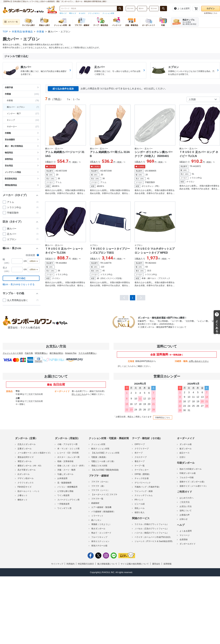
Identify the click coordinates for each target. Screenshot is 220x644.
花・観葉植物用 (64, 482)
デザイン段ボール (26, 478)
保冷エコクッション (100, 541)
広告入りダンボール (27, 444)
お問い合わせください (199, 361)
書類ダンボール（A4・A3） (30, 465)
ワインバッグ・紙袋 (144, 491)
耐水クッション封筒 (100, 448)
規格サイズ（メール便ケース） (194, 486)
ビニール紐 (140, 503)
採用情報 (168, 563)
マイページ (185, 535)
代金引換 (29, 353)
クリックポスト (94, 13)
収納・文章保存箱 (65, 461)
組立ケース (185, 452)
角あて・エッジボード (101, 532)
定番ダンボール (25, 448)
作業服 (40, 32)
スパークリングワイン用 (68, 499)
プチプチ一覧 (97, 498)
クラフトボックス (26, 482)
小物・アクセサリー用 (67, 444)
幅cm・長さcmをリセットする (19, 284)
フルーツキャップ (99, 537)
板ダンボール (186, 448)
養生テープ (140, 461)
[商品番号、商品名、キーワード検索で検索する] (120, 9)
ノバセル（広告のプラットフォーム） (152, 528)
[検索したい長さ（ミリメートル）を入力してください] (130, 9)
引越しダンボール (65, 474)
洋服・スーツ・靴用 (66, 469)
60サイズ (63, 13)
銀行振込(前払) (56, 353)
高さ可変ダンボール (27, 469)
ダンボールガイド (188, 543)
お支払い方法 (186, 506)
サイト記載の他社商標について (135, 563)
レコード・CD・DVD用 (68, 452)
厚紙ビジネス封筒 (99, 465)
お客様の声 (185, 514)
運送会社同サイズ (26, 457)
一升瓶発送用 (63, 503)
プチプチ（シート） (100, 490)
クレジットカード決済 (13, 353)
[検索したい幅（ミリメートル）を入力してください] (142, 9)
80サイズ (73, 13)
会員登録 (184, 539)
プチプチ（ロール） (100, 481)
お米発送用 (62, 478)
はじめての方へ (187, 497)
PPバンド (139, 499)
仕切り (183, 457)
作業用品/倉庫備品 (22, 32)
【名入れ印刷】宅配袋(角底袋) (105, 469)
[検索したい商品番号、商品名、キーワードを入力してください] (88, 9)
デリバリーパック (143, 482)
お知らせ (184, 519)
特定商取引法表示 (86, 563)
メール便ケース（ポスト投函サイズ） (35, 452)
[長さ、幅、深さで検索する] (163, 9)
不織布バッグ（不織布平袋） (148, 486)
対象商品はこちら (162, 417)
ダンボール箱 (186, 444)
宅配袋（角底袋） (99, 457)
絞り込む (21, 278)
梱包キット (23, 499)
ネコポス (82, 13)
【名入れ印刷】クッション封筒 (105, 452)
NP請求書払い (41, 353)
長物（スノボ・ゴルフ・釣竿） (71, 465)
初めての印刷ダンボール (191, 469)
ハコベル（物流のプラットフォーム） (152, 532)
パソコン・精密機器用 (67, 486)
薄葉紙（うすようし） (101, 524)
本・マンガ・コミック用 (68, 448)
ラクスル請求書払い (87, 353)
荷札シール (140, 508)
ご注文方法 (185, 502)
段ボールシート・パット (29, 491)
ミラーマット (97, 515)
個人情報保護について (107, 563)
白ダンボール (24, 474)
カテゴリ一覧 (11, 22)
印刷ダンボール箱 (188, 473)
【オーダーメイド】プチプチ (104, 494)
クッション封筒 (108, 13)
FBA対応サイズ (24, 486)
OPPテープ (140, 444)
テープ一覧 (140, 465)
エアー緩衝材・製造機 (101, 507)
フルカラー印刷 (187, 477)
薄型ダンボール (25, 461)
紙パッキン (96, 520)
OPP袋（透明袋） (143, 474)
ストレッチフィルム (144, 495)
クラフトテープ (142, 448)
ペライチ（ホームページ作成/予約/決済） (153, 537)
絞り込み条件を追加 (63, 89)
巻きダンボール (98, 528)
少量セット (23, 495)
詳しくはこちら (125, 366)
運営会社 (156, 563)
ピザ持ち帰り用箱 (65, 491)
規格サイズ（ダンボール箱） (193, 481)
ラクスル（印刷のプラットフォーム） (152, 524)
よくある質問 (186, 530)
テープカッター (142, 469)
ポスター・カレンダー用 (68, 457)
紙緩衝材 (95, 503)
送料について (186, 510)
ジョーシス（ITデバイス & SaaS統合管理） (154, 541)
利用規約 (71, 563)
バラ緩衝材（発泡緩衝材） (103, 511)
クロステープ (141, 457)
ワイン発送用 (63, 495)
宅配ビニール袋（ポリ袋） (103, 461)
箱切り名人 (140, 512)
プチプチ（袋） (98, 486)
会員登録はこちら (211, 13)
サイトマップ (57, 563)
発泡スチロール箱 (99, 545)
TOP (5, 32)
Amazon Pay (71, 353)
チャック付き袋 (142, 478)
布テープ (139, 452)
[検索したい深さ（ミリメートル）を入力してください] (154, 9)
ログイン (211, 9)
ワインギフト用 (64, 508)
